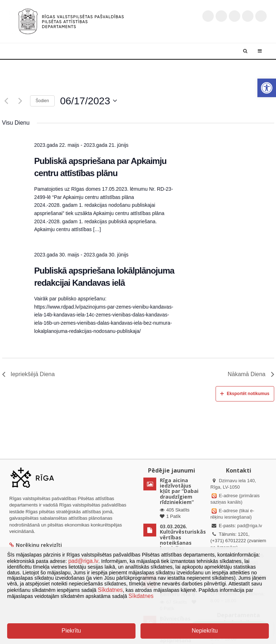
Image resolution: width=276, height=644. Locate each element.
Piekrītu (71, 631)
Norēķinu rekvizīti (36, 545)
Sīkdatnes (110, 590)
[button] (267, 88)
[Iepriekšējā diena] (6, 101)
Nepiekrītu (205, 631)
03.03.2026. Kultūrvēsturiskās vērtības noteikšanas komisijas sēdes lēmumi (183, 540)
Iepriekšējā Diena (29, 374)
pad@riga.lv (250, 526)
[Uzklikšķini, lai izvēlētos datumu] (88, 101)
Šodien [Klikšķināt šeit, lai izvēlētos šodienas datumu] (42, 101)
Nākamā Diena (251, 374)
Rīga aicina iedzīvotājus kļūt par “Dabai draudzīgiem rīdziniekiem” (179, 491)
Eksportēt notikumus (245, 394)
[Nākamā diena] (20, 101)
